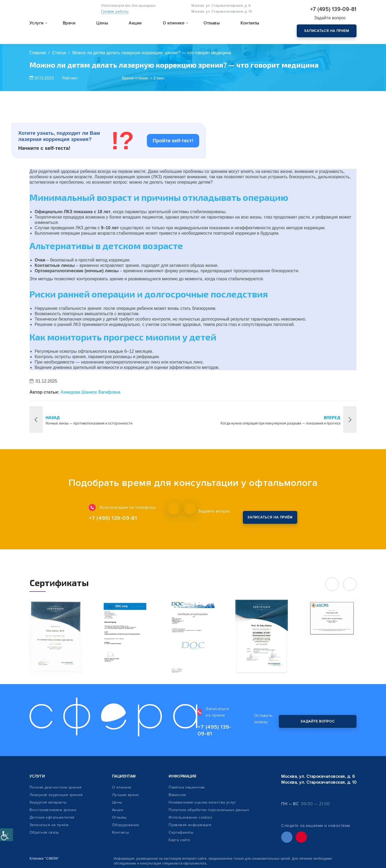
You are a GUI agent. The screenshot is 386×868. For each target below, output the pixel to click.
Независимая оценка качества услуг (202, 770)
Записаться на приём (49, 792)
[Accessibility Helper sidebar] (6, 835)
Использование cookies (190, 785)
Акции (135, 28)
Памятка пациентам (187, 755)
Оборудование (126, 792)
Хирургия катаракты (48, 770)
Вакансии (177, 762)
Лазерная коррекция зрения (56, 762)
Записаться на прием (327, 31)
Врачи (69, 28)
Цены (102, 28)
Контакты (250, 28)
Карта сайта (179, 807)
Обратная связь (44, 800)
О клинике (122, 755)
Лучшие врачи (125, 762)
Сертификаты (181, 800)
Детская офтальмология (52, 785)
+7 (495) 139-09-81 (333, 9)
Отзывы (211, 28)
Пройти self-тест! (173, 141)
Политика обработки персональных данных (209, 777)
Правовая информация (190, 792)
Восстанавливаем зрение (53, 777)
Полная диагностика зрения (56, 755)
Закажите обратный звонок (265, 511)
